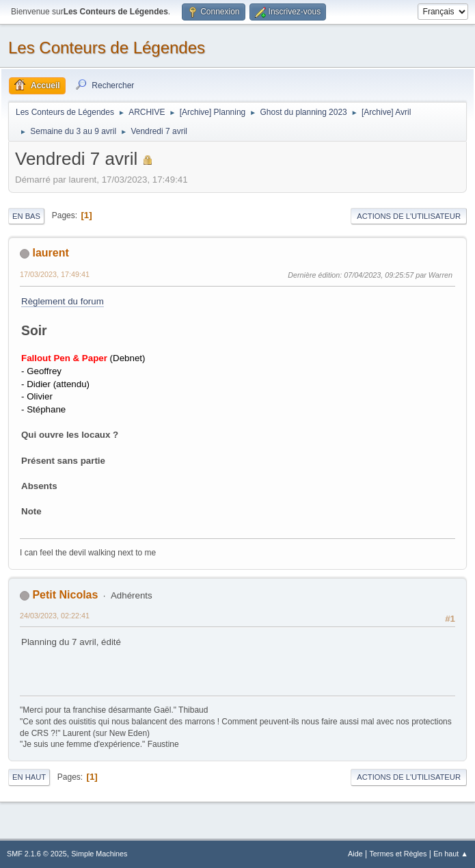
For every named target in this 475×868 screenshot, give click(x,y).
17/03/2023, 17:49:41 (55, 274)
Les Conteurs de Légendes (107, 48)
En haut (29, 777)
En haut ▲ (451, 854)
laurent (50, 253)
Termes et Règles (398, 854)
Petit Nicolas (65, 595)
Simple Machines (99, 854)
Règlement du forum (63, 301)
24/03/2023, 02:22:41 (55, 616)
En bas (26, 216)
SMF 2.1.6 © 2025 (37, 854)
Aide (355, 854)
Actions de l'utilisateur (409, 216)
